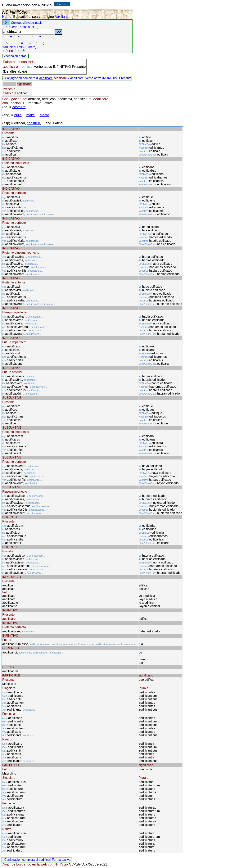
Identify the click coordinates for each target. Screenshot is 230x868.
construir (34, 123)
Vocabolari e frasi (15, 56)
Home (7, 17)
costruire (19, 107)
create (44, 115)
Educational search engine (34, 17)
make (31, 115)
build (18, 115)
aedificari (45, 860)
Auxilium (61, 17)
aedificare (46, 78)
